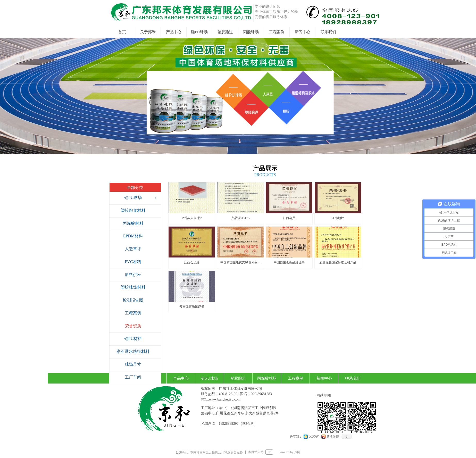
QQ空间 (314, 437)
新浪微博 (333, 437)
